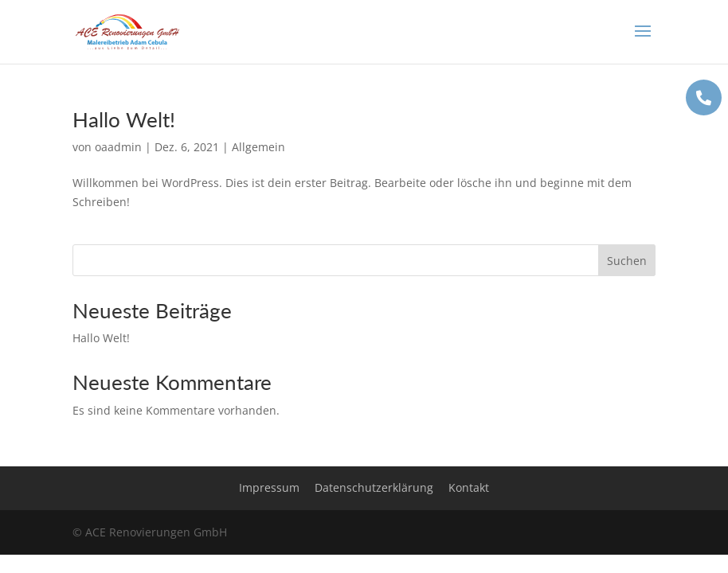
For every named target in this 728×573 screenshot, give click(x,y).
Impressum (269, 487)
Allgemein (258, 147)
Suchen (627, 261)
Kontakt (469, 487)
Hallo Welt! (124, 119)
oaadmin (118, 147)
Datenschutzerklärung (374, 487)
